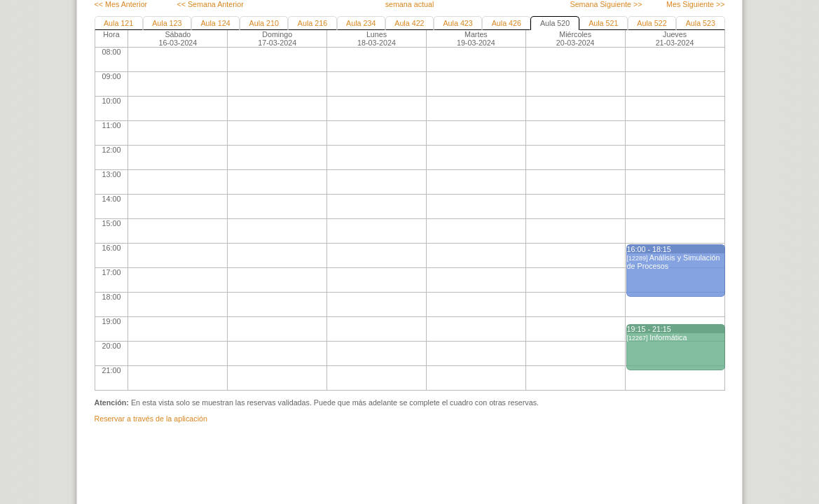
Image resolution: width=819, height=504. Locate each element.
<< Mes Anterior (121, 4)
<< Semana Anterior (210, 4)
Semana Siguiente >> (606, 4)
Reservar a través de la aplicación (151, 419)
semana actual (410, 4)
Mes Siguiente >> (695, 4)
